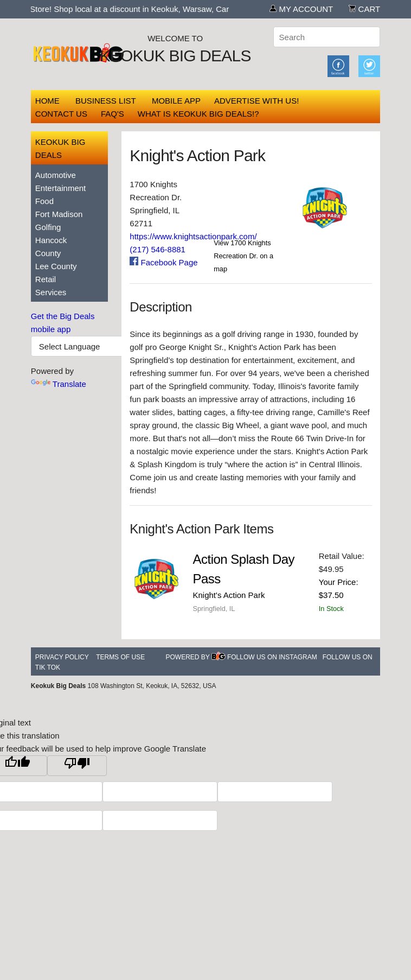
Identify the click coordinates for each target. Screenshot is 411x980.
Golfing (48, 227)
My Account (301, 9)
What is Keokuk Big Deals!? (198, 114)
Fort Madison (59, 214)
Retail (46, 279)
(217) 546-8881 (158, 249)
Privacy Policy (62, 657)
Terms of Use (120, 657)
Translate (59, 384)
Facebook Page (163, 262)
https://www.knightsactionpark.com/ (193, 236)
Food (44, 201)
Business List (106, 101)
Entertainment (60, 188)
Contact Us (61, 114)
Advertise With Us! (256, 101)
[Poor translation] (77, 766)
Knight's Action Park (229, 595)
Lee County (56, 266)
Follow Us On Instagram (272, 657)
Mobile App (176, 101)
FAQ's (113, 114)
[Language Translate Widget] (93, 346)
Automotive (56, 175)
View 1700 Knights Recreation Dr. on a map (243, 256)
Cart (364, 9)
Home (47, 101)
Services (51, 292)
